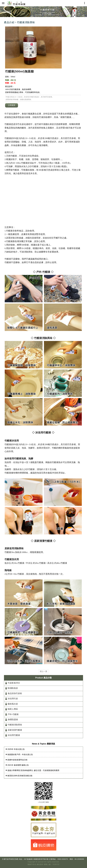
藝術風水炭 (13, 704)
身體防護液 (13, 720)
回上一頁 (43, 671)
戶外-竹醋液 (13, 714)
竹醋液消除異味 (15, 725)
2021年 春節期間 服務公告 (18, 765)
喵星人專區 (13, 709)
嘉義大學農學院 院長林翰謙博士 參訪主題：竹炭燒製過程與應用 (33, 770)
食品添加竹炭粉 (15, 693)
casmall (41, 862)
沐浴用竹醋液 (14, 735)
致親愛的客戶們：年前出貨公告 (20, 755)
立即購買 (12, 105)
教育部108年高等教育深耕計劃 (20, 776)
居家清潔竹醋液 (15, 730)
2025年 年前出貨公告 (16, 749)
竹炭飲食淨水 (14, 683)
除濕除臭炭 (13, 688)
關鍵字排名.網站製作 (36, 864)
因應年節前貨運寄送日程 (17, 760)
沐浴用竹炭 (13, 699)
